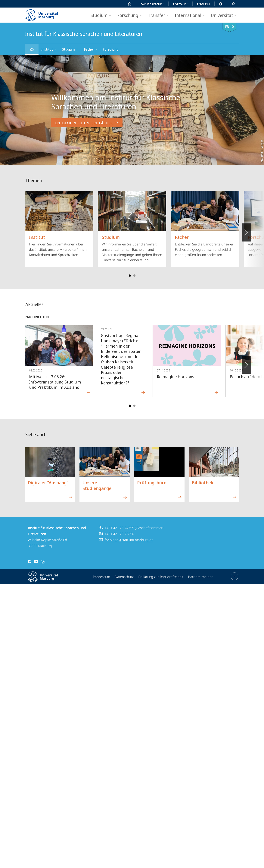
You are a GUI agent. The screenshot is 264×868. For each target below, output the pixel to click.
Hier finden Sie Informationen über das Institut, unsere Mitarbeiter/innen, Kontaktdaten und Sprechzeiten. (59, 224)
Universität (225, 16)
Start (128, 4)
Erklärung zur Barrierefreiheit (161, 577)
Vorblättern (246, 230)
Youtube (36, 562)
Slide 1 (130, 276)
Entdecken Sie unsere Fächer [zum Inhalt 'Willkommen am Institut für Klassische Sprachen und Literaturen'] (87, 123)
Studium (102, 16)
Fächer (92, 50)
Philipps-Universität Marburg (46, 580)
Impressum (102, 577)
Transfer (159, 16)
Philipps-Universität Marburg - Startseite (45, 14)
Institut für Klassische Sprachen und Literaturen (34, 51)
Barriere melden (201, 577)
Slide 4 (134, 276)
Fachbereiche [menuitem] (154, 5)
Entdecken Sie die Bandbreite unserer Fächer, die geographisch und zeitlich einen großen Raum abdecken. (205, 224)
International (191, 16)
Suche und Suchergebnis (231, 4)
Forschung (131, 16)
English (203, 4)
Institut (50, 50)
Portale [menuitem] (182, 5)
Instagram (43, 562)
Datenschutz (125, 577)
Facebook (29, 562)
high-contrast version (219, 4)
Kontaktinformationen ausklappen (234, 576)
